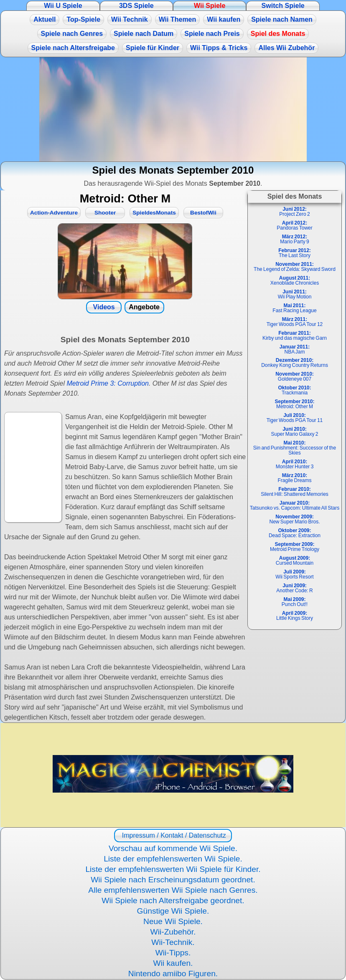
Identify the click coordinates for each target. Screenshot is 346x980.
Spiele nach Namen (282, 19)
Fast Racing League (294, 308)
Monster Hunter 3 (295, 464)
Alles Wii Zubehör (286, 48)
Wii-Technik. (173, 942)
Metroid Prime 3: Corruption (108, 383)
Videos (104, 307)
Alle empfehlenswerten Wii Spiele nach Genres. (173, 890)
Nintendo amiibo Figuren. (173, 974)
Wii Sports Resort (294, 574)
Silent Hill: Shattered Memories (295, 492)
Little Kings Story (295, 616)
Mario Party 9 (294, 239)
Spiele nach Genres (72, 34)
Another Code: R (294, 588)
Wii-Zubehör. (173, 932)
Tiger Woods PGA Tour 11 (295, 418)
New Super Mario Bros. (294, 519)
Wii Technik (130, 19)
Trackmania (294, 390)
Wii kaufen (224, 19)
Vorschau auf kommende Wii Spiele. (173, 848)
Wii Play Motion (295, 294)
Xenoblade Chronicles (295, 280)
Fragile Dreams (294, 478)
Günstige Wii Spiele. (173, 911)
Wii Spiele (210, 6)
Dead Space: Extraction (295, 533)
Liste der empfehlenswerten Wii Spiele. (173, 859)
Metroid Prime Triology (295, 547)
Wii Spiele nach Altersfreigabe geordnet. (173, 900)
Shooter (105, 213)
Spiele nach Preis (212, 34)
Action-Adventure (54, 213)
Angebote (144, 307)
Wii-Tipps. (173, 953)
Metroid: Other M (294, 404)
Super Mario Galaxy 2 (294, 432)
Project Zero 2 (294, 212)
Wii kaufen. (173, 963)
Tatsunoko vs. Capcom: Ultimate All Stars (295, 505)
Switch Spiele (283, 6)
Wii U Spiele (63, 6)
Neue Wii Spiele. (173, 921)
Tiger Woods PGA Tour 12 (295, 322)
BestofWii (203, 213)
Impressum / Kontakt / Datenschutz (173, 835)
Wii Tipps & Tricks (219, 48)
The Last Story (295, 253)
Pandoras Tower (295, 225)
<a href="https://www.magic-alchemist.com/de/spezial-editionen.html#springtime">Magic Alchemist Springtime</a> (173, 109)
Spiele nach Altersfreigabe (73, 48)
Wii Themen (178, 19)
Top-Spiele (83, 19)
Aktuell (45, 19)
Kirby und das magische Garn (295, 336)
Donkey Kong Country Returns (295, 363)
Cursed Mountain (295, 561)
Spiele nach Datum (144, 34)
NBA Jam (295, 349)
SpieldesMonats (154, 213)
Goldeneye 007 (295, 376)
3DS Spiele (136, 6)
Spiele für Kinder (153, 48)
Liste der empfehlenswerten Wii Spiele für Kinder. (173, 869)
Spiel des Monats (278, 34)
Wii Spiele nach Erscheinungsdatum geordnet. (173, 880)
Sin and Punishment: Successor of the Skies (295, 448)
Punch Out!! (295, 602)
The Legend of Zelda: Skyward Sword (295, 267)
